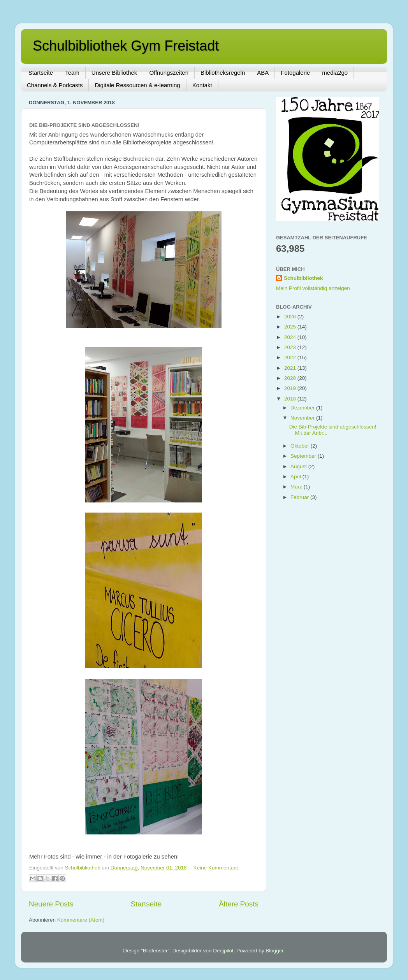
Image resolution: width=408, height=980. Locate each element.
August (299, 466)
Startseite (41, 73)
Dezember (303, 408)
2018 (291, 399)
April (296, 477)
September (304, 456)
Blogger (274, 951)
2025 (291, 327)
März (297, 487)
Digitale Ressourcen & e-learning (137, 85)
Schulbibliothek (303, 278)
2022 (291, 357)
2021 (291, 368)
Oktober (301, 446)
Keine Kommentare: (217, 868)
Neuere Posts (51, 904)
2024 (291, 337)
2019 (291, 388)
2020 (291, 378)
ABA (263, 73)
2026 (291, 317)
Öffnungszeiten (169, 73)
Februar (300, 497)
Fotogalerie (295, 73)
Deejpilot (223, 951)
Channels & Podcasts (55, 85)
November (303, 418)
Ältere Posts (239, 904)
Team (72, 73)
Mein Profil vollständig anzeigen (313, 288)
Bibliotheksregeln (223, 73)
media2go (335, 73)
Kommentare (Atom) (81, 920)
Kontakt (202, 85)
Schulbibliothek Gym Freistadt (126, 46)
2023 (291, 347)
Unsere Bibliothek (114, 73)
